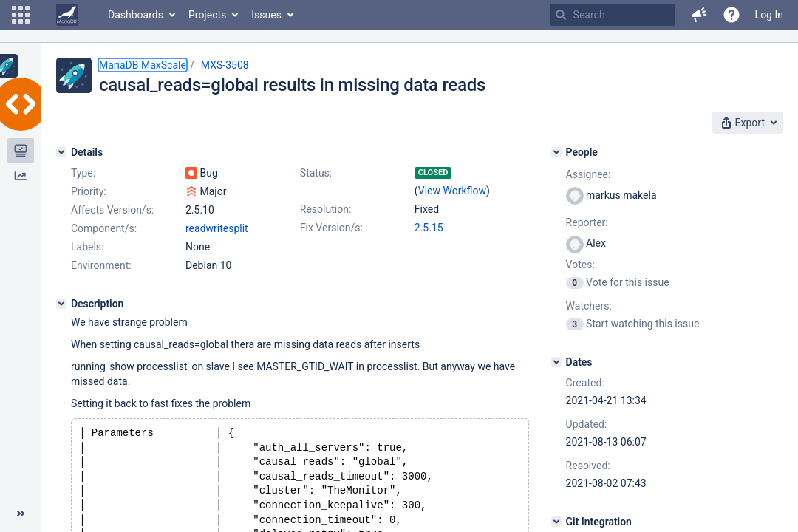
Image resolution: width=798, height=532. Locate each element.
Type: (83, 173)
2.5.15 (429, 228)
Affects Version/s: (112, 210)
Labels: (87, 247)
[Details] (61, 152)
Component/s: (104, 228)
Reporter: (587, 222)
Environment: (101, 265)
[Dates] (556, 362)
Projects (207, 15)
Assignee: (589, 174)
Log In (769, 15)
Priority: (89, 191)
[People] (556, 152)
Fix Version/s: (331, 228)
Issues (266, 15)
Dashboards (136, 15)
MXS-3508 (225, 65)
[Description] (61, 304)
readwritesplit (217, 228)
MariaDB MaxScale (143, 65)
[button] (21, 15)
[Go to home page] (67, 15)
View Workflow (452, 191)
